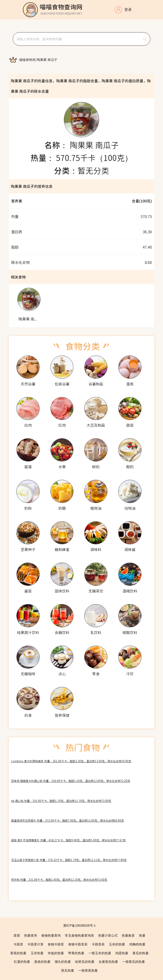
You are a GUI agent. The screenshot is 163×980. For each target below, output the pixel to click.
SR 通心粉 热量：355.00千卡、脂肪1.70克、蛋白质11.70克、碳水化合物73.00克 (61, 801)
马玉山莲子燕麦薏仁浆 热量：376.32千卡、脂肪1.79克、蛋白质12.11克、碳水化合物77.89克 (69, 860)
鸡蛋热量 (122, 953)
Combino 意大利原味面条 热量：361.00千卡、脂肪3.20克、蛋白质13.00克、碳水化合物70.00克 (71, 761)
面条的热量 (42, 962)
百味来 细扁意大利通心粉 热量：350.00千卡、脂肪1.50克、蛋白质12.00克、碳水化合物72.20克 (71, 781)
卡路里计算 (35, 944)
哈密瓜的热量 (85, 962)
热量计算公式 (108, 935)
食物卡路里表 (78, 944)
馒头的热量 (63, 962)
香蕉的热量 (18, 953)
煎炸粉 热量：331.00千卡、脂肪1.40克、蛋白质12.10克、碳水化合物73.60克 (59, 879)
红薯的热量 (22, 962)
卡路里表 (98, 944)
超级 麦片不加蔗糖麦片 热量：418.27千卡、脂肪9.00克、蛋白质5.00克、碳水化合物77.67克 (68, 840)
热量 (142, 935)
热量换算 (128, 935)
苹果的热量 (76, 953)
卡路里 (18, 944)
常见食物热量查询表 (79, 935)
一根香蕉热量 (88, 970)
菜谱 (17, 935)
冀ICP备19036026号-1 (80, 926)
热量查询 (31, 935)
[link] (27, 60)
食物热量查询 (51, 935)
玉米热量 (37, 953)
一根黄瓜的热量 (134, 962)
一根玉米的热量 (100, 953)
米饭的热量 (56, 953)
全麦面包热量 (108, 962)
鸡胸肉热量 (137, 944)
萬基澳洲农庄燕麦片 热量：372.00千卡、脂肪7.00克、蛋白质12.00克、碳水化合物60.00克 (67, 820)
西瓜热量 (68, 970)
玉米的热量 (117, 944)
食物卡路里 (56, 944)
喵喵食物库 (27, 60)
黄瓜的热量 (141, 953)
